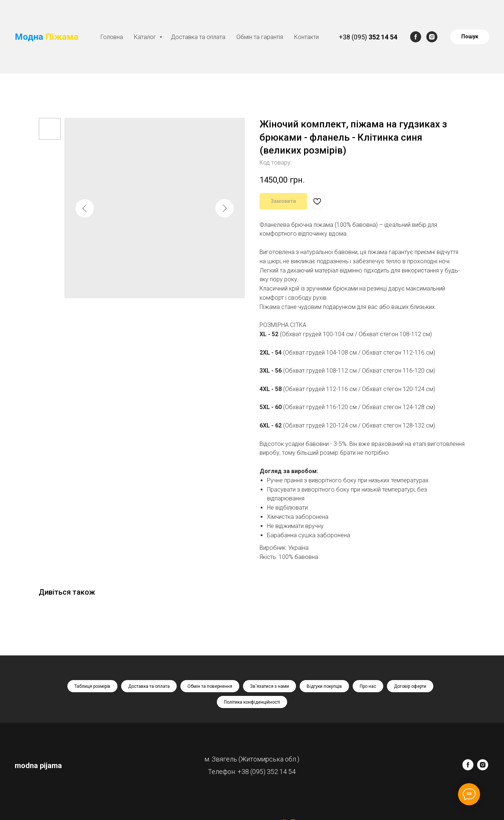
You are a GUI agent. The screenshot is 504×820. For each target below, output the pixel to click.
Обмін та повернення (210, 686)
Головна (112, 37)
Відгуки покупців (324, 686)
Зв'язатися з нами (269, 686)
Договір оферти (410, 686)
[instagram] (432, 37)
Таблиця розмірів (92, 686)
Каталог (146, 37)
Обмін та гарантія (260, 37)
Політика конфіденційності (252, 702)
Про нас (368, 686)
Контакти (306, 37)
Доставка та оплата (198, 37)
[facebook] (416, 37)
